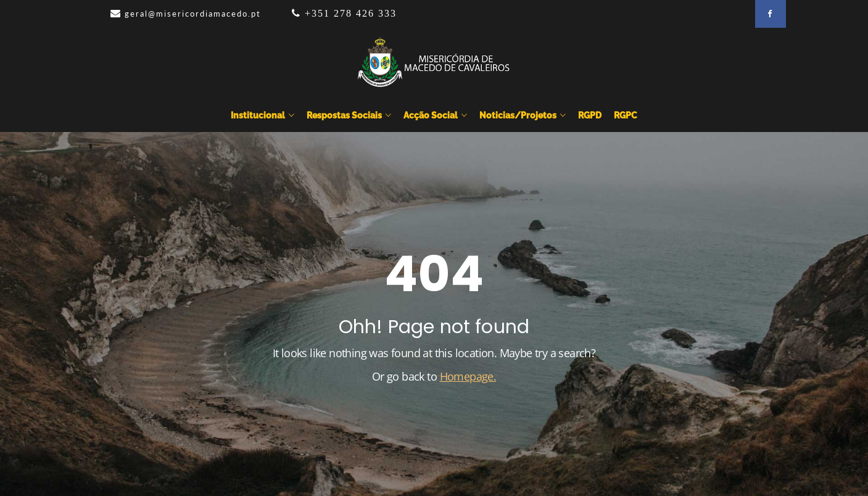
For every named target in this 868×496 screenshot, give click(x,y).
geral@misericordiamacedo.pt (193, 14)
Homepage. (468, 376)
